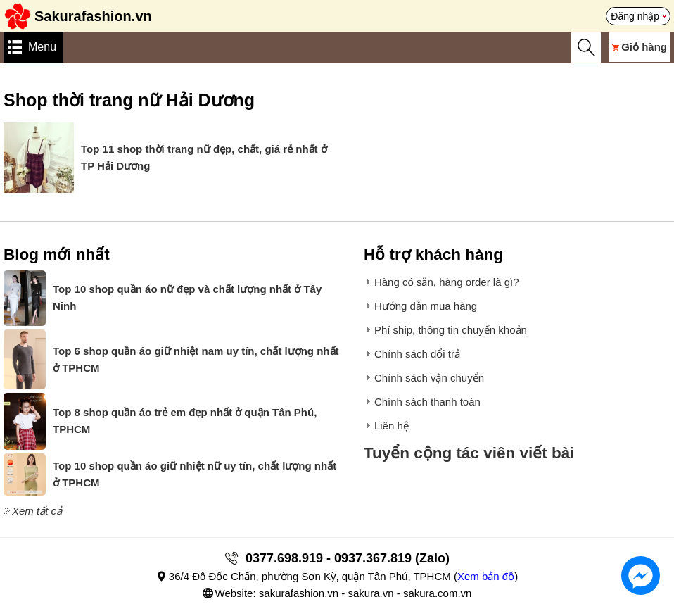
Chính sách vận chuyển (429, 378)
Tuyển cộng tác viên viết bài (469, 453)
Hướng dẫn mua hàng (426, 306)
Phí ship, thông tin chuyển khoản (451, 330)
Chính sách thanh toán (427, 402)
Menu (42, 47)
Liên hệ (392, 426)
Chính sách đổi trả (417, 354)
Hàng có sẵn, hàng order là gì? (447, 282)
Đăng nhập (635, 16)
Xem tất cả (37, 511)
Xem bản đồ (486, 576)
